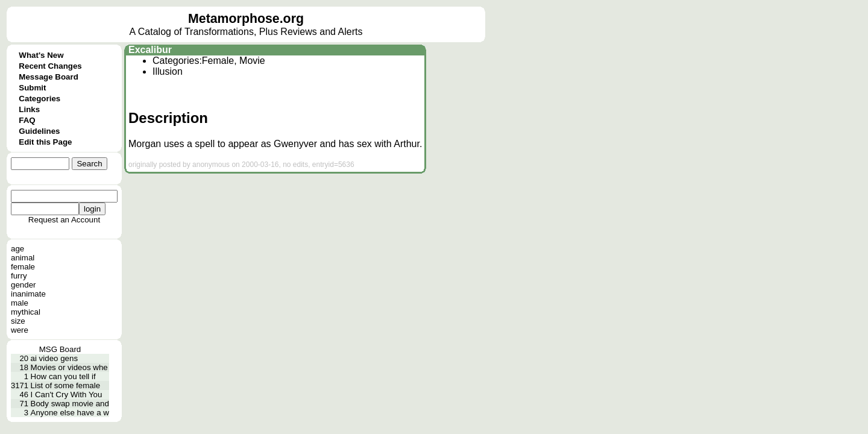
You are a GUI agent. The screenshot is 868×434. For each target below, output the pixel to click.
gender (24, 285)
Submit (32, 88)
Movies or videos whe (69, 367)
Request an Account (64, 220)
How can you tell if (63, 376)
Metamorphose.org (246, 19)
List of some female (66, 385)
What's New (41, 55)
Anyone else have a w (70, 413)
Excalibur (150, 50)
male (20, 303)
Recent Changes (50, 66)
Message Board (49, 77)
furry (19, 276)
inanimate (28, 294)
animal (23, 258)
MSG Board (60, 349)
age (17, 249)
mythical (26, 312)
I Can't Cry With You (67, 395)
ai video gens (55, 358)
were (20, 330)
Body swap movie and (70, 404)
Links (29, 109)
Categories (39, 99)
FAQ (27, 120)
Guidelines (39, 131)
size (18, 321)
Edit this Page (45, 142)
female (23, 267)
